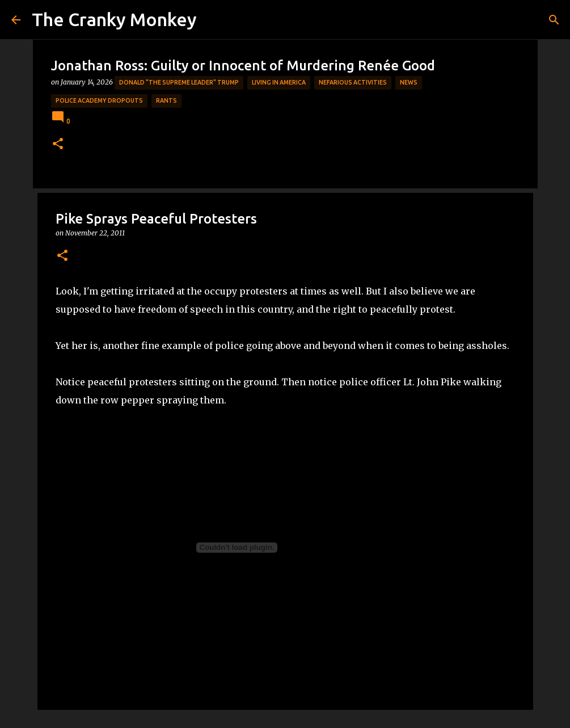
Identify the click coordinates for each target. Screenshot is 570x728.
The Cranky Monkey (114, 19)
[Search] (554, 20)
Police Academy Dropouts (99, 100)
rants (166, 100)
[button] (58, 144)
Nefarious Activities (353, 82)
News (409, 82)
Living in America (279, 82)
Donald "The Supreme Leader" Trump (179, 82)
